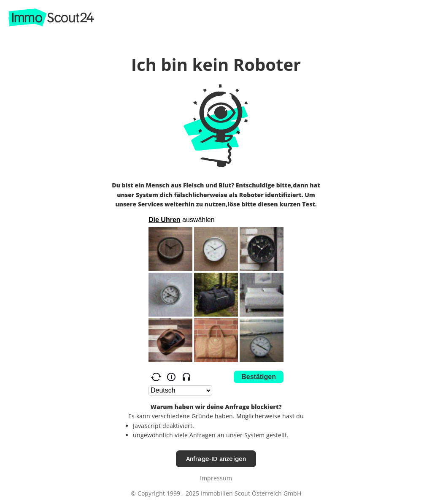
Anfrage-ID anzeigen (216, 459)
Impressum (216, 478)
